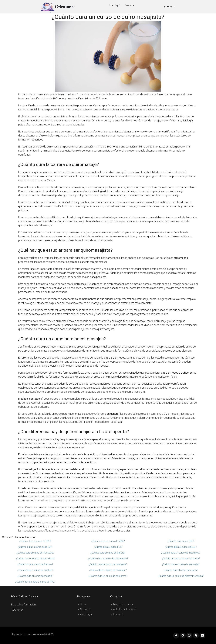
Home (82, 604)
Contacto (129, 5)
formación (117, 614)
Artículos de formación (124, 609)
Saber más (17, 610)
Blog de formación (121, 604)
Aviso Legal (114, 5)
